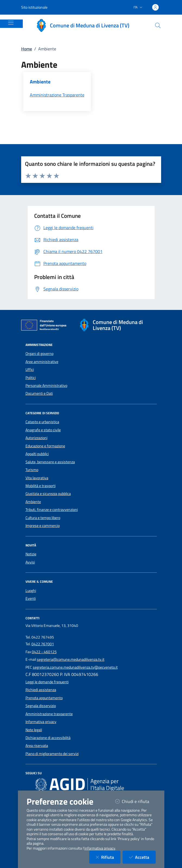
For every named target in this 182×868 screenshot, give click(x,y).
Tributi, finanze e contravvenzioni (52, 510)
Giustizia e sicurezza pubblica (48, 494)
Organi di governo (39, 354)
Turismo (32, 470)
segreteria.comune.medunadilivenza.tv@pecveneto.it (75, 667)
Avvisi (30, 562)
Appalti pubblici (37, 454)
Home (27, 49)
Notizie (31, 554)
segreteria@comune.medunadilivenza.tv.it (71, 659)
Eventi (31, 598)
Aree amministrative (42, 362)
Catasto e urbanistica (42, 422)
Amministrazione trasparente (49, 714)
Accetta (142, 857)
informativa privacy (100, 848)
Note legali (34, 730)
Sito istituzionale (34, 7)
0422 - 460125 (44, 652)
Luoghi (31, 591)
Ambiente (33, 502)
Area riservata (37, 746)
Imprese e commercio (43, 526)
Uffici (30, 370)
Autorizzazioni (36, 438)
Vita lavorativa (37, 478)
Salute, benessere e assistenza (50, 462)
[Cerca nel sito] (158, 25)
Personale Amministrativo (46, 386)
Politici (31, 378)
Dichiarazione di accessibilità (48, 738)
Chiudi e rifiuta (135, 801)
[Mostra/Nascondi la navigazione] (11, 23)
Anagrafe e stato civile (43, 430)
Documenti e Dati (39, 393)
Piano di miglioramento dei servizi (52, 754)
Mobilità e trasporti (41, 486)
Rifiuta (108, 857)
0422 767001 (43, 644)
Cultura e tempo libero (43, 518)
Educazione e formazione (45, 446)
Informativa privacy (41, 722)
